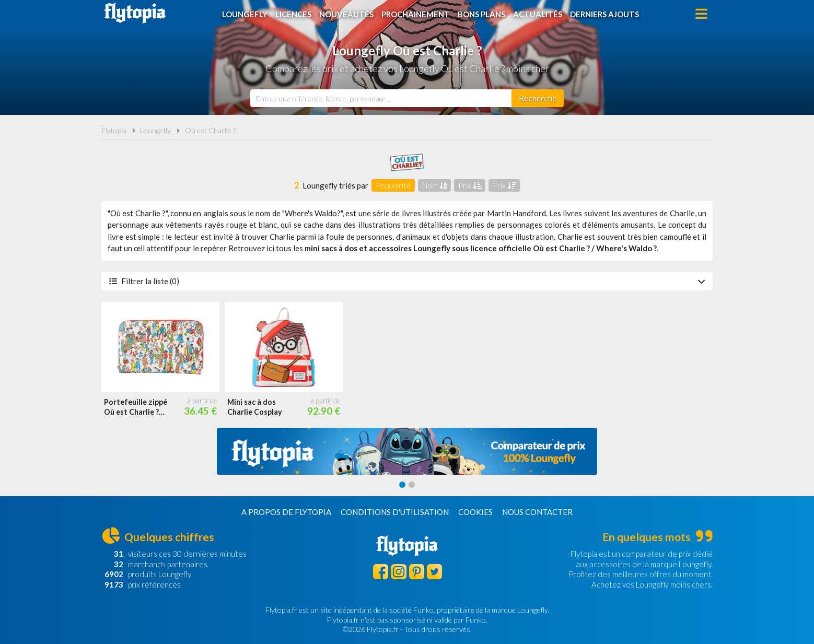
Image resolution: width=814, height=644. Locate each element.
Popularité (393, 185)
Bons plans (481, 14)
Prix (470, 185)
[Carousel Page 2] (412, 485)
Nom (435, 185)
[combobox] (381, 98)
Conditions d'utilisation (395, 512)
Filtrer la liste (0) (407, 281)
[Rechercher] (538, 98)
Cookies (475, 512)
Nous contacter (537, 512)
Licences (293, 14)
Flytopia (135, 13)
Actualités (538, 14)
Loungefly (245, 14)
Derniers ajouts (604, 14)
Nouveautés (346, 14)
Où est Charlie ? (210, 130)
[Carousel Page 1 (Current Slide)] (402, 485)
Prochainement (416, 14)
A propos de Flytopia (286, 512)
